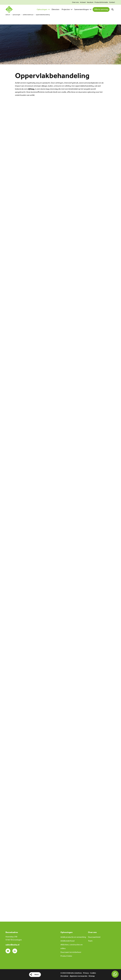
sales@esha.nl (12, 945)
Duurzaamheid (94, 937)
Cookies (93, 973)
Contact (112, 2)
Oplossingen (16, 15)
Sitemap (92, 976)
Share (37, 975)
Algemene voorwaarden (79, 976)
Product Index (66, 956)
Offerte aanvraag (101, 9)
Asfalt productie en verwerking (73, 937)
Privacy (86, 973)
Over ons (75, 2)
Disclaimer (65, 976)
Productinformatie (101, 2)
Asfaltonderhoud (28, 15)
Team (90, 941)
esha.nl (8, 15)
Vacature (90, 2)
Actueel (83, 2)
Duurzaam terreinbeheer (71, 952)
